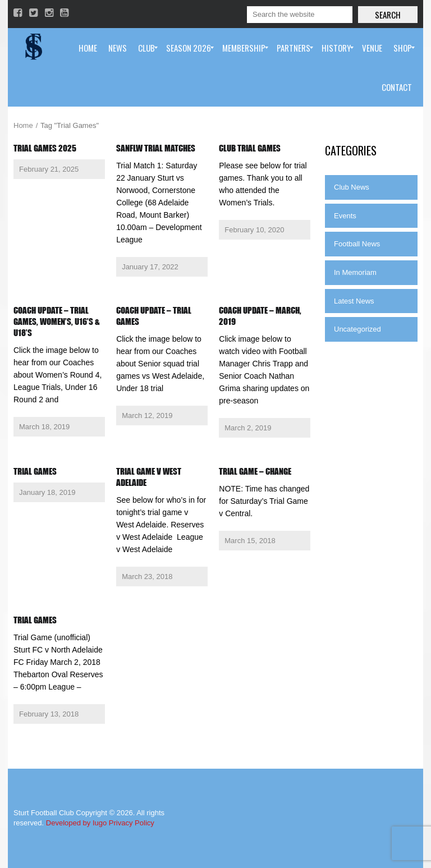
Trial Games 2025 (45, 148)
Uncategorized (357, 329)
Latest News (354, 301)
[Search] (300, 15)
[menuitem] (88, 48)
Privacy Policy (132, 823)
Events (345, 216)
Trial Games (35, 471)
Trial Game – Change (255, 471)
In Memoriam (355, 272)
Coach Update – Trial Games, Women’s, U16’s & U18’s (57, 322)
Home (23, 125)
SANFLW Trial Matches (156, 148)
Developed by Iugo (76, 823)
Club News (352, 187)
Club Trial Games (250, 148)
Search (388, 15)
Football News (357, 244)
